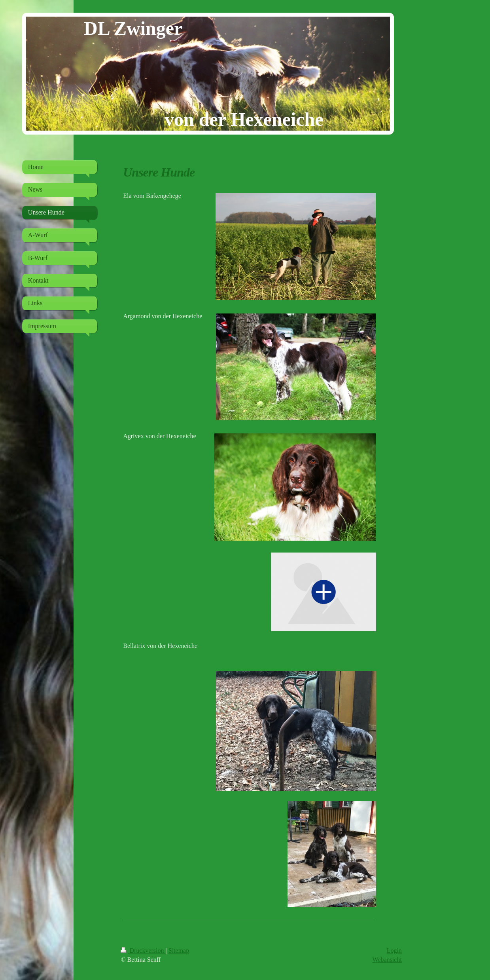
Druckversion (143, 951)
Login (394, 951)
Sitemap (179, 951)
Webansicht (387, 960)
